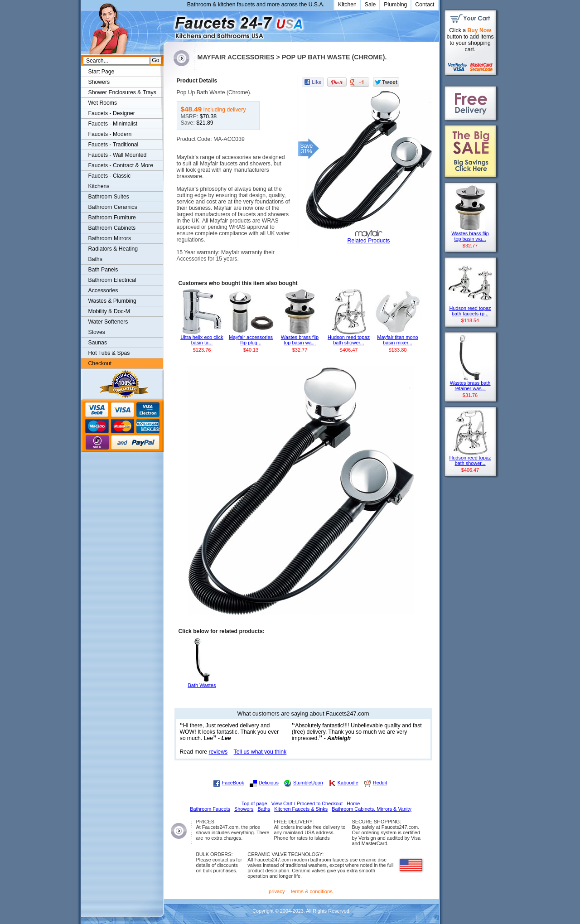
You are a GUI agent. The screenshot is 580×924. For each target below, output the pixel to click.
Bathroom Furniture (112, 218)
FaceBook (233, 783)
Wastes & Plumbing (112, 301)
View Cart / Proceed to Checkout (307, 803)
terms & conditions (312, 891)
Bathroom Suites (109, 197)
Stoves (97, 332)
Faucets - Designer (112, 113)
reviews (218, 752)
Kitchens (99, 186)
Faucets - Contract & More (121, 165)
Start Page (101, 72)
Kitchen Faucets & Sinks (301, 809)
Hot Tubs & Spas (109, 353)
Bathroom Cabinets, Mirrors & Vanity (372, 809)
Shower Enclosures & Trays (122, 92)
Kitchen (347, 5)
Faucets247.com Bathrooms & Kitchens (168, 24)
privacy (277, 891)
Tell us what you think (260, 752)
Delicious (269, 783)
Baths (95, 259)
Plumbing (395, 5)
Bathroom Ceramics (113, 207)
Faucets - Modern (110, 134)
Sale (370, 5)
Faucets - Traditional (114, 145)
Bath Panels (103, 270)
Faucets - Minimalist (113, 124)
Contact (425, 5)
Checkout (100, 363)
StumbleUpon (308, 783)
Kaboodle (348, 783)
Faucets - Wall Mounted (118, 155)
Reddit (380, 783)
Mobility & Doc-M (109, 311)
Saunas (98, 343)
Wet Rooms (103, 103)
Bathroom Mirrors (110, 238)
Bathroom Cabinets (112, 228)
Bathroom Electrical (112, 280)
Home (353, 803)
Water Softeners (108, 322)
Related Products (369, 241)
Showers (99, 82)
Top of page (254, 803)
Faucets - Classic (110, 176)
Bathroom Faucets (210, 809)
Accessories (103, 290)
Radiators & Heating (113, 249)
